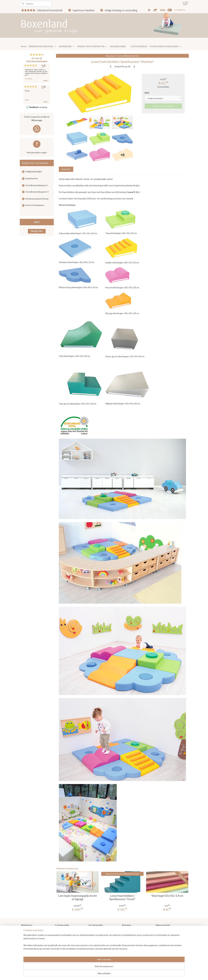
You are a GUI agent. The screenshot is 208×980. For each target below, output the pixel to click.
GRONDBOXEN (67, 46)
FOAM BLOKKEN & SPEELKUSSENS (166, 46)
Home (24, 46)
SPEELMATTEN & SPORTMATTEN (92, 46)
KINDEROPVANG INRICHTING (42, 46)
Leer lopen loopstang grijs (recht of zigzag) (78, 897)
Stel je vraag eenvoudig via (37, 119)
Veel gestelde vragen (37, 152)
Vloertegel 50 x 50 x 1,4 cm (167, 896)
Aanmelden (164, 942)
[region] (84, 968)
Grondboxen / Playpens (66, 931)
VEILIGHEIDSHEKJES (118, 46)
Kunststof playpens (35, 205)
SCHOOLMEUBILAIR (139, 46)
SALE (37, 222)
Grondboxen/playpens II (37, 192)
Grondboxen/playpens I (37, 185)
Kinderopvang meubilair (66, 945)
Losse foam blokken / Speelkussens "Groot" (122, 897)
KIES (147, 93)
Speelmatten (32, 178)
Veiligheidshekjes (34, 171)
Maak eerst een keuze (163, 106)
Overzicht (66, 169)
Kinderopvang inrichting (37, 199)
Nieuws (25, 935)
